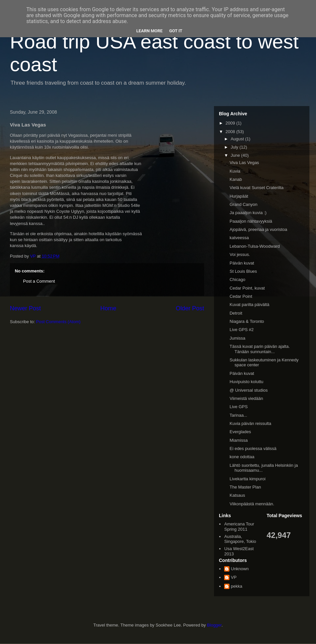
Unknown (240, 569)
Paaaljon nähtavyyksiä (251, 221)
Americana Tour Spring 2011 (239, 527)
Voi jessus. (240, 254)
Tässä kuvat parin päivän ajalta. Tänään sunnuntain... (260, 349)
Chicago (237, 280)
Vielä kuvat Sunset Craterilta (256, 188)
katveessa (239, 238)
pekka (237, 586)
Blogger (214, 625)
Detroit (236, 313)
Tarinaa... (238, 415)
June (236, 155)
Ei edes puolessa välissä (253, 448)
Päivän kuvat (242, 263)
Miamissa (238, 440)
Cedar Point (241, 296)
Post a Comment (39, 281)
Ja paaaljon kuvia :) (248, 213)
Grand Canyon (243, 204)
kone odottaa (242, 457)
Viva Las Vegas (244, 163)
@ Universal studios (249, 390)
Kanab (236, 179)
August (238, 139)
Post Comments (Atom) (58, 322)
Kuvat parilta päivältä (249, 305)
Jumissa (237, 338)
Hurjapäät (239, 196)
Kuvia (235, 171)
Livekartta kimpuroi (247, 479)
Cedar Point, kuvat (247, 288)
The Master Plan (245, 487)
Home (108, 308)
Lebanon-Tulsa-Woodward (254, 246)
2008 (231, 132)
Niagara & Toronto (247, 321)
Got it (176, 31)
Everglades (240, 432)
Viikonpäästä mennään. (252, 504)
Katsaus (237, 495)
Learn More (149, 31)
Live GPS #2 (241, 330)
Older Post (190, 308)
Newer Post (25, 308)
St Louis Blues (243, 271)
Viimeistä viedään (246, 398)
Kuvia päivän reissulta (250, 423)
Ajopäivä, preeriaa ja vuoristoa (258, 229)
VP (234, 577)
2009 (231, 123)
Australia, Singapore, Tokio (240, 539)
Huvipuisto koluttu (246, 382)
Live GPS (238, 407)
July (235, 147)
